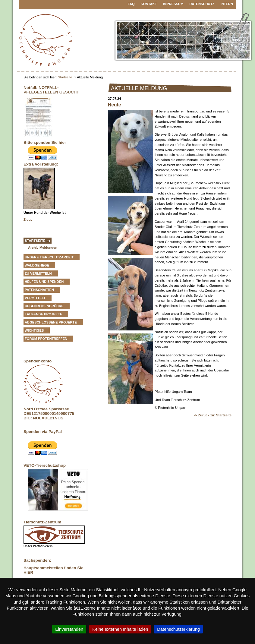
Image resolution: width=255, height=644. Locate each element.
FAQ (131, 4)
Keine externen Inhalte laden (120, 629)
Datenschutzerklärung (178, 629)
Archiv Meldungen (43, 248)
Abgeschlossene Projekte (51, 322)
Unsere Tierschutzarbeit (49, 257)
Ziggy (28, 219)
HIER (28, 572)
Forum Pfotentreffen (46, 339)
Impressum (173, 4)
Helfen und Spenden (44, 282)
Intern (227, 4)
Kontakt (149, 4)
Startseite (65, 77)
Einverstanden (69, 629)
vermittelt (35, 298)
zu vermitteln (38, 273)
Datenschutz (202, 4)
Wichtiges (34, 330)
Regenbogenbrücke (44, 306)
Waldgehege (37, 265)
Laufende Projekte (43, 314)
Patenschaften (39, 290)
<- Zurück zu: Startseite (213, 415)
